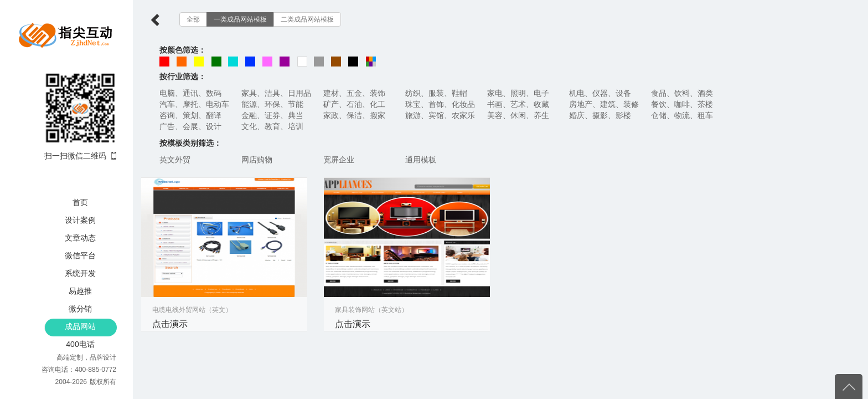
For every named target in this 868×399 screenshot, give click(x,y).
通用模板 (421, 160)
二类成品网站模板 (307, 19)
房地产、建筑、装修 (604, 104)
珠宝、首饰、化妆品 (440, 104)
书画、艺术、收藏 (518, 104)
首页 (80, 202)
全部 (193, 19)
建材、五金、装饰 (354, 93)
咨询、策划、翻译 (190, 115)
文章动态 (80, 238)
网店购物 (257, 160)
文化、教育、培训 (272, 126)
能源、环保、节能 (272, 104)
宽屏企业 (339, 160)
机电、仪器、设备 (600, 93)
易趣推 (80, 291)
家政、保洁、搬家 (354, 115)
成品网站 (80, 326)
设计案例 (80, 220)
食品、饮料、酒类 (682, 93)
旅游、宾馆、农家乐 (440, 115)
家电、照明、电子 (518, 93)
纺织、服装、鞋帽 (436, 93)
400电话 (80, 344)
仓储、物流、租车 (682, 115)
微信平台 (80, 255)
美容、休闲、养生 (518, 115)
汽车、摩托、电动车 (194, 104)
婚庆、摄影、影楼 (600, 115)
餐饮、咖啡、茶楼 (682, 104)
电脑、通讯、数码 (190, 93)
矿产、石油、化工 (354, 104)
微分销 (80, 309)
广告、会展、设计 (190, 126)
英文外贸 (175, 160)
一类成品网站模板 (240, 19)
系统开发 (80, 273)
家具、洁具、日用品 (276, 93)
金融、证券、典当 (272, 115)
